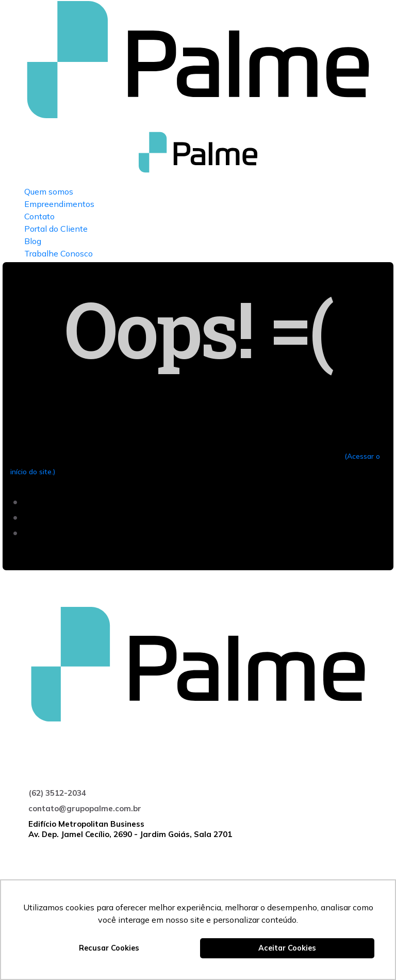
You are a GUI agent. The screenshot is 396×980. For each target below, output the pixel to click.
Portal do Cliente (56, 229)
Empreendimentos (59, 204)
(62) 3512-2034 (57, 793)
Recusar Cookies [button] (109, 948)
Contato (39, 216)
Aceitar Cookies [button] (287, 948)
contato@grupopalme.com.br (85, 808)
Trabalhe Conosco (59, 253)
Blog (33, 241)
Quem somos (49, 191)
